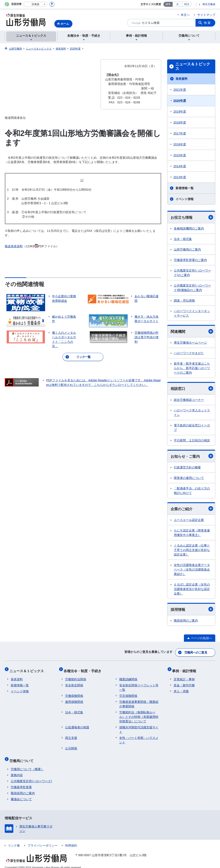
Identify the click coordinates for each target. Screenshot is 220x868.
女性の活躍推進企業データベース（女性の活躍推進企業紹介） (192, 571)
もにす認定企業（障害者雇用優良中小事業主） (192, 534)
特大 (187, 4)
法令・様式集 (183, 239)
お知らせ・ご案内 (192, 457)
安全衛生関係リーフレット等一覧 (139, 685)
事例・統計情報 (186, 670)
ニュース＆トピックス (193, 66)
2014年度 (180, 166)
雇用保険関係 (74, 699)
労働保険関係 (74, 693)
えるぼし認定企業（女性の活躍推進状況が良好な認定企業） (192, 590)
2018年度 (180, 122)
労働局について (23, 757)
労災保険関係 (128, 693)
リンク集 (14, 840)
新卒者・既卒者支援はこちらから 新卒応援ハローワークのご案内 (192, 369)
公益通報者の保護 (77, 725)
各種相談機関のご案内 (189, 229)
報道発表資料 (14, 246)
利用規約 (71, 840)
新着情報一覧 (185, 188)
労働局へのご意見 (196, 653)
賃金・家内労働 (184, 683)
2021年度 (180, 90)
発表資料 (182, 79)
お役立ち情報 (192, 217)
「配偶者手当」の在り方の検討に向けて (192, 492)
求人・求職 (181, 689)
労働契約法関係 (76, 677)
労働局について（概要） (27, 764)
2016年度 (180, 144)
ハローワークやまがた (189, 354)
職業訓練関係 (128, 677)
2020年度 (180, 101)
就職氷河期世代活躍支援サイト (139, 727)
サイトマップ (206, 15)
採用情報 (192, 611)
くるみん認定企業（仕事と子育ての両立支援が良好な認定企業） (192, 551)
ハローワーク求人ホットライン (192, 413)
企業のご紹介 (192, 510)
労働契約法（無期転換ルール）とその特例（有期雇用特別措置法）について (139, 714)
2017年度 (180, 133)
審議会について (21, 794)
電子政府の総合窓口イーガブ (192, 428)
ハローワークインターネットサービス (192, 313)
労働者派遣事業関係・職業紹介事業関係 (139, 702)
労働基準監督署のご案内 (190, 260)
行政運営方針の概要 (187, 468)
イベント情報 (185, 199)
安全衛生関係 (74, 683)
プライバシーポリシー (43, 840)
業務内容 (17, 770)
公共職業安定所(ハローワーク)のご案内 (192, 273)
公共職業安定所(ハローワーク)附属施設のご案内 (192, 288)
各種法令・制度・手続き (84, 670)
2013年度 (180, 177)
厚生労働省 (209, 4)
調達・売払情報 (184, 301)
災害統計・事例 (184, 677)
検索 (208, 23)
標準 (168, 4)
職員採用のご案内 (186, 622)
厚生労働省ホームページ (190, 343)
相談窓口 (192, 389)
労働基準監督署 (21, 782)
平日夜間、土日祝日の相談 (192, 441)
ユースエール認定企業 (189, 521)
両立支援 (71, 735)
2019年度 (180, 112)
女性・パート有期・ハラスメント (139, 738)
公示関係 (71, 746)
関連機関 (192, 332)
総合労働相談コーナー (189, 400)
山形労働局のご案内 (187, 250)
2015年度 (180, 155)
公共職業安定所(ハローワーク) (31, 776)
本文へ (185, 15)
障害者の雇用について (189, 479)
